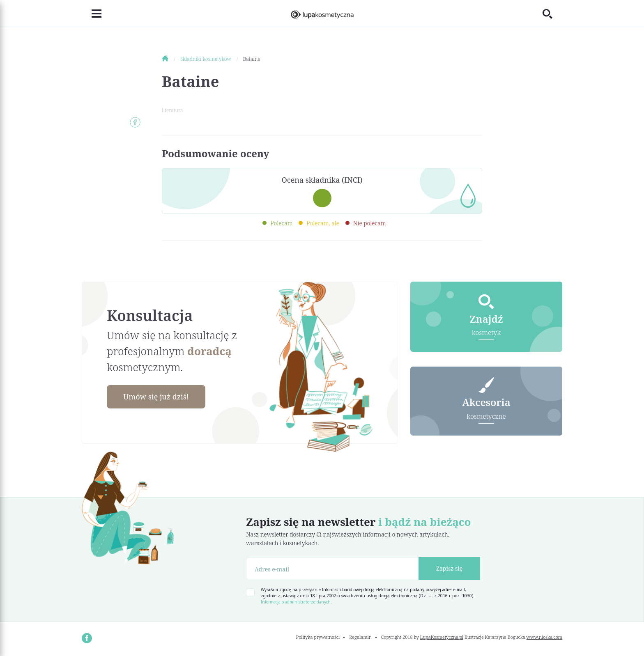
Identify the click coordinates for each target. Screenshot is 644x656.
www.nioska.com (544, 637)
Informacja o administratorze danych (296, 602)
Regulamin (360, 637)
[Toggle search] (552, 14)
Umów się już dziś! (156, 397)
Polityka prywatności (318, 637)
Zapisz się (450, 568)
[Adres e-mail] (332, 569)
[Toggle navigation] (92, 14)
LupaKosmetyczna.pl (442, 637)
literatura (172, 110)
